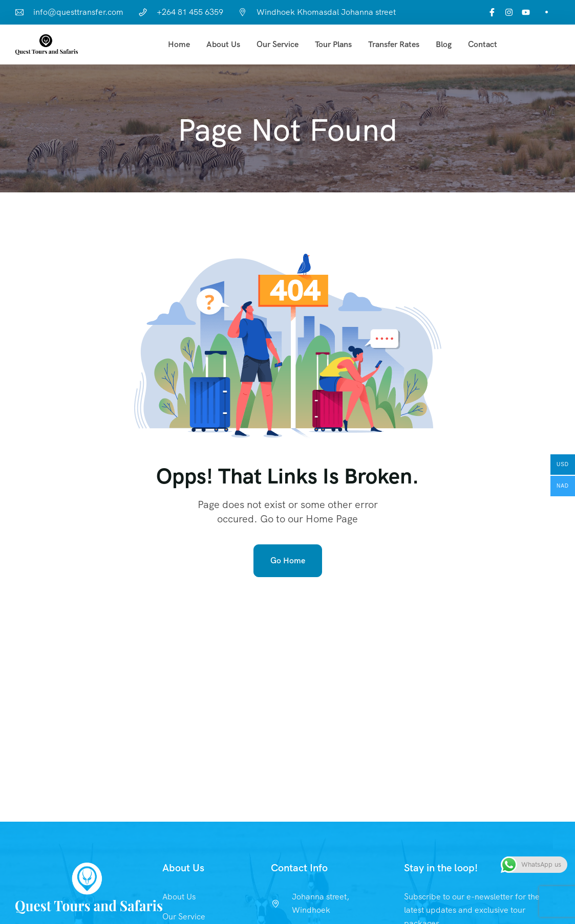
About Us (223, 44)
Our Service (278, 44)
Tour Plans (333, 44)
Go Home (288, 560)
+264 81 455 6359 (190, 12)
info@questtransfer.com (78, 12)
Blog (444, 44)
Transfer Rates (394, 44)
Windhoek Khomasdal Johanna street (326, 12)
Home (179, 44)
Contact (483, 44)
